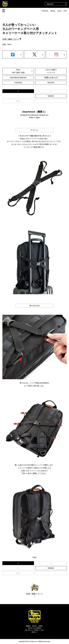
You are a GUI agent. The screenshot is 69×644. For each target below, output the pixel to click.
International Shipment (18, 78)
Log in (59, 11)
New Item (51, 83)
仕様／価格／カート (11, 39)
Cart (65, 11)
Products (45, 11)
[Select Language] (56, 4)
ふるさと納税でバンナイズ (51, 71)
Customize (18, 83)
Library (53, 11)
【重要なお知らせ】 (51, 78)
